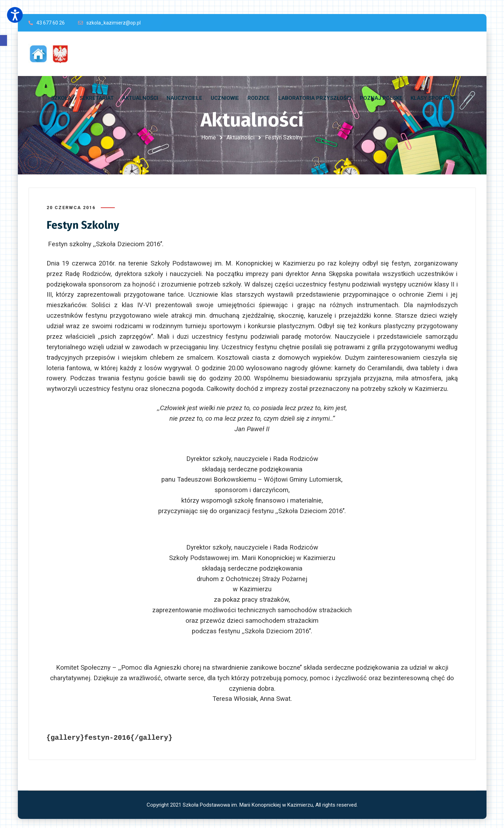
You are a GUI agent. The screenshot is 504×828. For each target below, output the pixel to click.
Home (209, 137)
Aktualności (240, 137)
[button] (3, 40)
